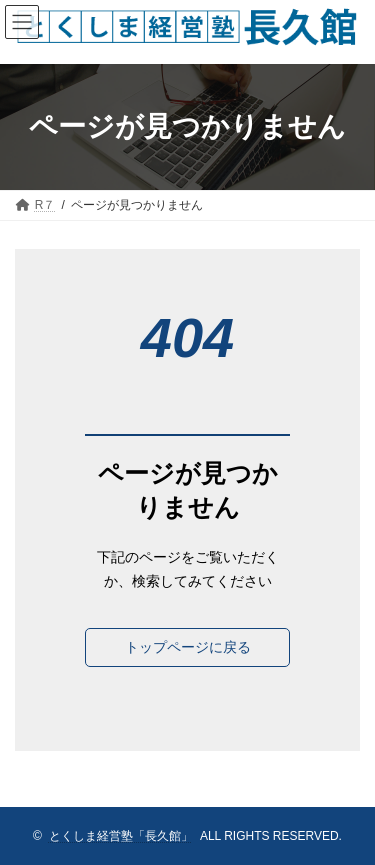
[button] (187, 648)
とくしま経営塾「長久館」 (121, 836)
